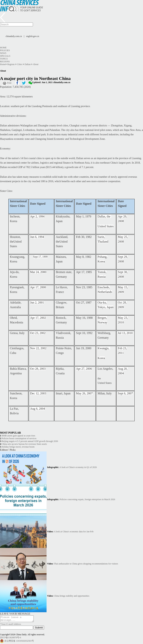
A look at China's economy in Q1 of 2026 (78, 467)
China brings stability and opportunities (72, 596)
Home (3, 48)
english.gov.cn (33, 36)
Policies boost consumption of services (19, 438)
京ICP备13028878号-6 (11, 639)
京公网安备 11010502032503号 (19, 642)
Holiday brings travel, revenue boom (18, 447)
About (36, 64)
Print (9, 83)
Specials (5, 56)
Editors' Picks (8, 450)
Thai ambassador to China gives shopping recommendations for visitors (86, 564)
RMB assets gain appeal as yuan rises (18, 436)
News (3, 53)
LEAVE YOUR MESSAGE (15, 614)
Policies (5, 50)
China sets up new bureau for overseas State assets (24, 444)
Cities (20, 64)
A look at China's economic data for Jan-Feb (74, 532)
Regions (5, 62)
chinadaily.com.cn (14, 36)
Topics (4, 59)
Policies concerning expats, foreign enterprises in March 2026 (87, 499)
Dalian (28, 64)
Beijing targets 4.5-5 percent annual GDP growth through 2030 (30, 441)
